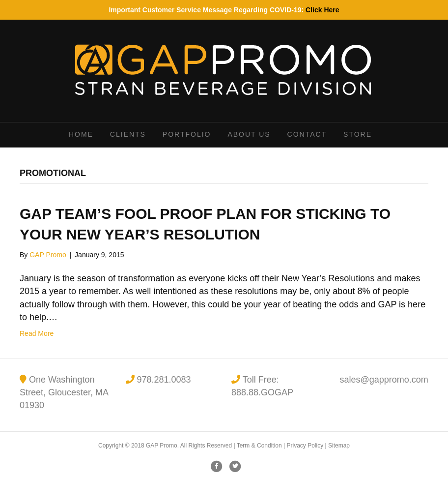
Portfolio (187, 134)
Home (81, 134)
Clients (128, 134)
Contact (307, 134)
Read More (37, 333)
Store (358, 134)
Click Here (322, 10)
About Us (249, 134)
